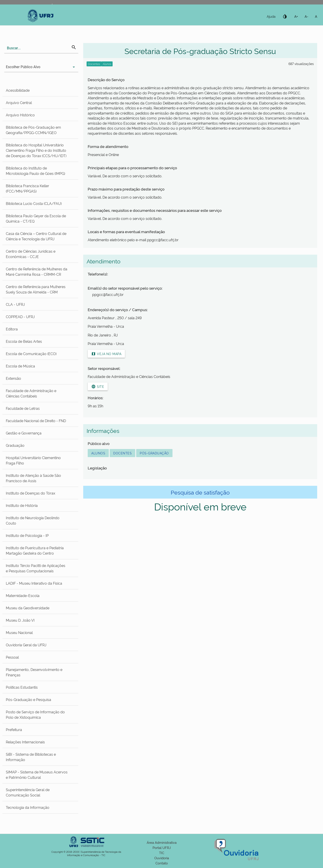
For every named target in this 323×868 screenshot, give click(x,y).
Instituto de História (22, 505)
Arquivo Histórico (20, 115)
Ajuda (271, 16)
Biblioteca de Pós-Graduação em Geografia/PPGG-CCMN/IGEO (33, 130)
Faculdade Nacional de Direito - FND (36, 421)
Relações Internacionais (25, 742)
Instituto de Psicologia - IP (27, 535)
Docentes (122, 453)
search (74, 47)
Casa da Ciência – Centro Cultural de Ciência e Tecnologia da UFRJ (36, 236)
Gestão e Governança (24, 433)
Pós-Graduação (154, 453)
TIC (162, 853)
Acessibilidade (18, 90)
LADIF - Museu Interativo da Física (34, 583)
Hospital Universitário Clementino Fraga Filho (33, 460)
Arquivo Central (19, 102)
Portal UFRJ (162, 847)
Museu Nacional (19, 632)
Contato (162, 863)
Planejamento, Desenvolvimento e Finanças (34, 672)
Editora (12, 329)
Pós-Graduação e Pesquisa (28, 699)
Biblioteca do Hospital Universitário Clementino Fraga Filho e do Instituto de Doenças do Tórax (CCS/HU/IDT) (36, 150)
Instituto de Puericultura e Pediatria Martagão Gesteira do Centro (35, 550)
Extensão (13, 378)
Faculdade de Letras (23, 408)
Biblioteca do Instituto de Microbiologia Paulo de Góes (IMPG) (35, 171)
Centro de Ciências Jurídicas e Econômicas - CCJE (31, 254)
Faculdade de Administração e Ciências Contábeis (31, 393)
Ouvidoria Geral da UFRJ (26, 645)
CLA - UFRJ (15, 304)
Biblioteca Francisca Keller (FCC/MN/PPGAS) (27, 188)
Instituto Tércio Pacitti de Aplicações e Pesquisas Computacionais (36, 568)
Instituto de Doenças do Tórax (31, 493)
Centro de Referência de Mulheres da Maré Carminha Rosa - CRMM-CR (37, 271)
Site (98, 386)
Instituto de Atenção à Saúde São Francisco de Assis (33, 478)
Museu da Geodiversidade (28, 608)
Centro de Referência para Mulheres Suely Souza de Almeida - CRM (36, 289)
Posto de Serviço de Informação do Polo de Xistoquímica (35, 714)
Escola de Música (20, 366)
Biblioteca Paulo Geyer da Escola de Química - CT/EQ (36, 218)
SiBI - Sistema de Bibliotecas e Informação (31, 757)
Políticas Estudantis (22, 687)
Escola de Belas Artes (24, 341)
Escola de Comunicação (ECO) (31, 354)
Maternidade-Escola (23, 595)
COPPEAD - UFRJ (20, 317)
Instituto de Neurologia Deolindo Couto (33, 520)
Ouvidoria (162, 858)
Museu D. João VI (20, 620)
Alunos (98, 453)
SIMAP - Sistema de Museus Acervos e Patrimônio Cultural (37, 775)
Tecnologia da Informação (28, 807)
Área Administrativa (162, 842)
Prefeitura (14, 729)
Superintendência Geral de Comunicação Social (28, 792)
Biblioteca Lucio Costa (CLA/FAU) (34, 203)
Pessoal (12, 657)
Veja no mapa (106, 354)
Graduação (15, 445)
